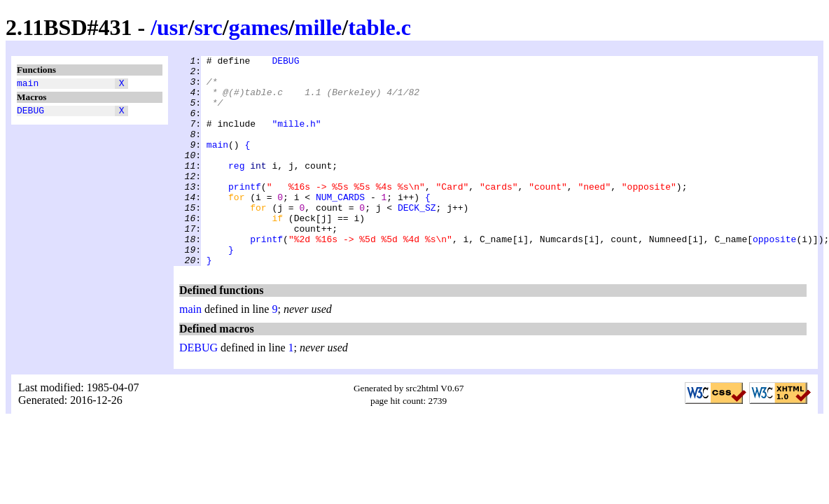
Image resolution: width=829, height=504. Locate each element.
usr (172, 27)
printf (245, 213)
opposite (774, 276)
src (208, 27)
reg (236, 188)
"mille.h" (296, 138)
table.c (379, 27)
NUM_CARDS (340, 226)
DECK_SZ (417, 239)
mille (319, 27)
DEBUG (30, 114)
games (259, 27)
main (28, 85)
